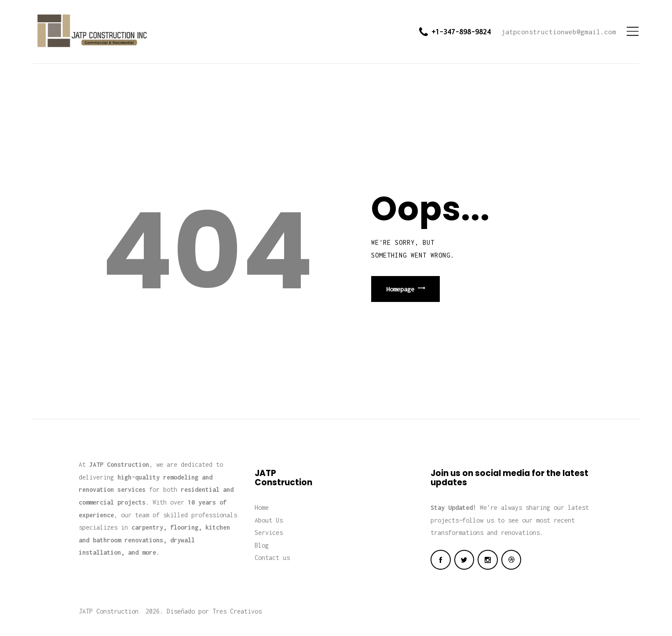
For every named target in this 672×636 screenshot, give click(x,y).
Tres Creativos (237, 611)
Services (269, 532)
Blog (262, 545)
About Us (269, 520)
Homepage (400, 289)
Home (262, 507)
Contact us (272, 558)
